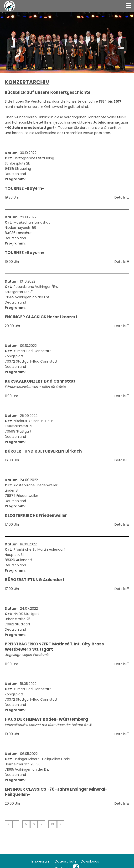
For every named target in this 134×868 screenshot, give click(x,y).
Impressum (41, 861)
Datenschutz (66, 861)
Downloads (90, 861)
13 (53, 824)
